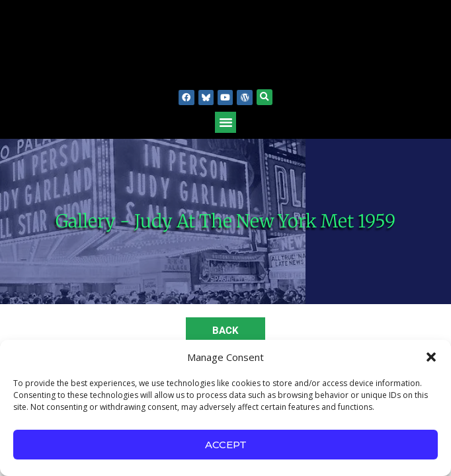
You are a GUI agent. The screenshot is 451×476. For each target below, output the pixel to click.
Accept (226, 445)
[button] (431, 357)
